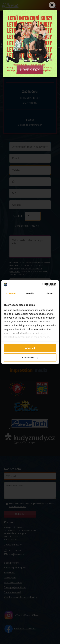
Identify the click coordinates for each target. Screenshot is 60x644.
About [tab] (49, 293)
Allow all (30, 348)
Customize (30, 357)
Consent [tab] (11, 293)
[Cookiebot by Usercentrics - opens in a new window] (43, 285)
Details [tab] (30, 293)
